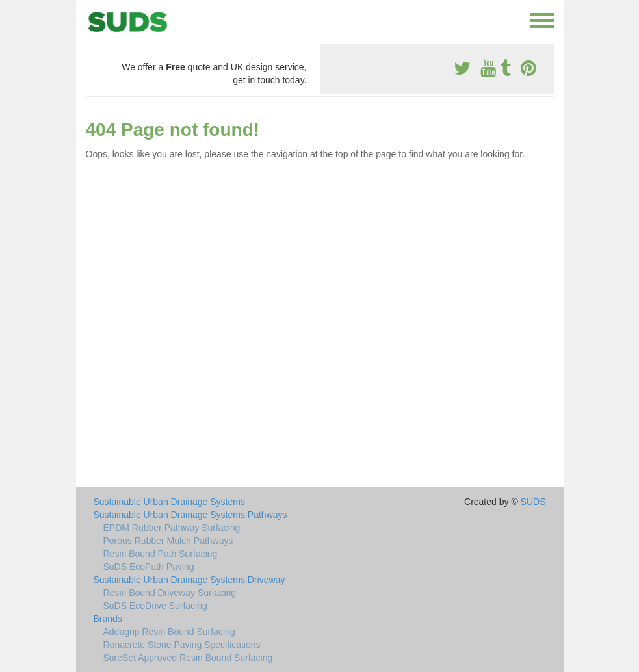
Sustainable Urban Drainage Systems (169, 502)
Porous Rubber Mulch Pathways (168, 541)
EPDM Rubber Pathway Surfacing (172, 528)
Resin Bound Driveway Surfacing (170, 593)
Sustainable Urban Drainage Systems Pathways (190, 515)
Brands (108, 619)
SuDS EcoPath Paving (149, 567)
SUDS (533, 502)
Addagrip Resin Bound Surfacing (169, 632)
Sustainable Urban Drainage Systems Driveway (189, 580)
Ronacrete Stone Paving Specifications (182, 645)
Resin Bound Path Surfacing (161, 554)
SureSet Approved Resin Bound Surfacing (188, 658)
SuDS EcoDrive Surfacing (155, 606)
